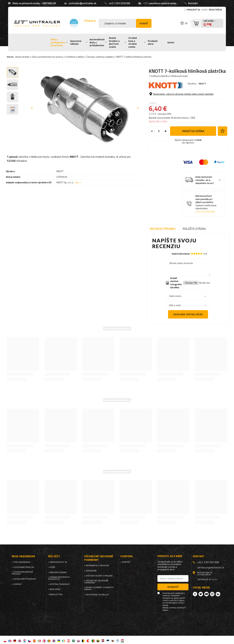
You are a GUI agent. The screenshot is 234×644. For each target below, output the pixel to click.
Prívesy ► (90, 20)
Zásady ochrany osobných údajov (99, 588)
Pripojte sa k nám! (170, 556)
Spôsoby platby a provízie (99, 576)
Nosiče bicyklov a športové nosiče (114, 42)
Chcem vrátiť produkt (25, 579)
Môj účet (54, 556)
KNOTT (202, 83)
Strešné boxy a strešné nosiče (133, 42)
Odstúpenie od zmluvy (97, 595)
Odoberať (173, 587)
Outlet (171, 42)
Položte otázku (194, 229)
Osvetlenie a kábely (75, 57)
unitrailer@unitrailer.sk (82, 3)
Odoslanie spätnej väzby (188, 314)
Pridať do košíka (193, 131)
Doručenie (91, 571)
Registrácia (215, 10)
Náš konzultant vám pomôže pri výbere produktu (206, 204)
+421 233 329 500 (119, 3)
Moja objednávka (23, 556)
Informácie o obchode (97, 566)
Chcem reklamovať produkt (22, 573)
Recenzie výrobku (163, 229)
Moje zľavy (55, 589)
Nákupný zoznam (58, 572)
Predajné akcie (153, 42)
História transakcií (60, 584)
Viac (77, 182)
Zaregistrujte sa (58, 562)
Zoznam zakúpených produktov (59, 578)
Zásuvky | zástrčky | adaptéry (100, 57)
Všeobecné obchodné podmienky (96, 582)
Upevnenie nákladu (76, 42)
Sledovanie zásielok (24, 567)
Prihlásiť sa (194, 10)
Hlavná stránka (22, 57)
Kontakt (193, 3)
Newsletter (56, 594)
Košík (52, 567)
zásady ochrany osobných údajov (174, 609)
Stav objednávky (22, 562)
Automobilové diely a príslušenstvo (97, 42)
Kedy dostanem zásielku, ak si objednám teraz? (205, 180)
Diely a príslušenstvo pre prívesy (58, 42)
